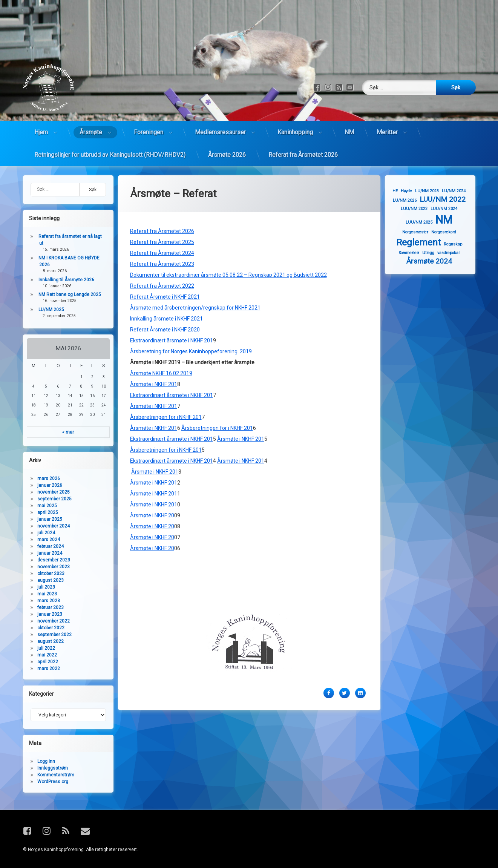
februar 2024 (46, 546)
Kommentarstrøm (51, 775)
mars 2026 (44, 478)
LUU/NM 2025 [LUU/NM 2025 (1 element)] (424, 222)
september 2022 (50, 635)
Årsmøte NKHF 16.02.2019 (161, 345)
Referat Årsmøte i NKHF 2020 (165, 302)
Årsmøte (91, 123)
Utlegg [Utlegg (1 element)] (433, 253)
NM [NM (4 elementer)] (449, 220)
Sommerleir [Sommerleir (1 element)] (414, 253)
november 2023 (49, 567)
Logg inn (42, 761)
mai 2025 (43, 506)
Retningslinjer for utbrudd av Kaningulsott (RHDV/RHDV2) (110, 146)
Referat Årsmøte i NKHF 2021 (165, 269)
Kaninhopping (295, 123)
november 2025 (49, 492)
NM (349, 123)
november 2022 (49, 621)
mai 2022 (43, 655)
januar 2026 (45, 485)
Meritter (387, 123)
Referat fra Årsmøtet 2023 (162, 236)
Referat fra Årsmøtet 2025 (162, 214)
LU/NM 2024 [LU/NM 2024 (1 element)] (459, 191)
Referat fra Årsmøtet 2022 (162, 258)
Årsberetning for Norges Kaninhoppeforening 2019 (191, 324)
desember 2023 (49, 560)
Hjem (41, 123)
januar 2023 (45, 614)
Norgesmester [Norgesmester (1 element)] (420, 232)
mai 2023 (43, 594)
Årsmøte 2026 (227, 146)
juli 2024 (42, 533)
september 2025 (50, 499)
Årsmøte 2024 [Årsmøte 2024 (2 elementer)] (434, 261)
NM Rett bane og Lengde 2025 (65, 294)
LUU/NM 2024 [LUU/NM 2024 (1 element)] (449, 209)
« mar (63, 432)
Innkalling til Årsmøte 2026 (62, 280)
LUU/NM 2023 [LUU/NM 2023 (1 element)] (419, 209)
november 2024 (49, 526)
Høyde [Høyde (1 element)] (411, 191)
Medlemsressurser (220, 123)
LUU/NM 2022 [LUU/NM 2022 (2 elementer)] (447, 199)
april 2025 (43, 512)
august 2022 (46, 641)
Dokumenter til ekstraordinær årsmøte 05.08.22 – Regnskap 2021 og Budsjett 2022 (228, 247)
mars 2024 (44, 540)
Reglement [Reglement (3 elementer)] (423, 242)
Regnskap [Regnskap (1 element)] (457, 244)
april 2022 (43, 662)
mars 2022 (44, 669)
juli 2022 (42, 648)
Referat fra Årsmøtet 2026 (303, 146)
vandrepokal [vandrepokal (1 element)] (453, 253)
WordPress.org (48, 782)
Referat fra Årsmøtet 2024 (162, 225)
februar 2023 (46, 607)
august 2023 (46, 580)
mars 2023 (44, 601)
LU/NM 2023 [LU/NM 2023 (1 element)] (432, 191)
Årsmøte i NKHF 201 (154, 356)
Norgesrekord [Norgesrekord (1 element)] (448, 232)
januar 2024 (45, 553)
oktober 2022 (46, 628)
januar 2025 (45, 519)
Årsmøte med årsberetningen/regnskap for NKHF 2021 (195, 280)
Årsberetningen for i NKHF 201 (166, 389)
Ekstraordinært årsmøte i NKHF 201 (172, 313)
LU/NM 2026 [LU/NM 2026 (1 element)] (409, 200)
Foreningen (149, 123)
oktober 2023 (46, 574)
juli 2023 (42, 587)
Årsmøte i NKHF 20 (152, 488)
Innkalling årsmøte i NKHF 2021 (166, 291)
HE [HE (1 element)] (400, 191)
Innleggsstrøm (48, 768)
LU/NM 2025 (47, 310)
